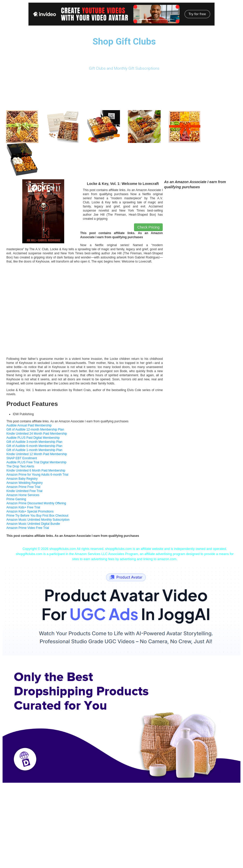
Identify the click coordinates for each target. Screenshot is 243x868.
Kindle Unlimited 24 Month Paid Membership (37, 434)
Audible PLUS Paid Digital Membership (33, 438)
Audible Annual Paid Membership (29, 425)
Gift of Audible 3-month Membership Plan (34, 442)
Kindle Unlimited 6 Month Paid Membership (36, 470)
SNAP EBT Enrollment (22, 458)
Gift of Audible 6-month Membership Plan (34, 446)
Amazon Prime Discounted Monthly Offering (36, 503)
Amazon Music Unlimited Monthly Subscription (38, 520)
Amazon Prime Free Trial (23, 487)
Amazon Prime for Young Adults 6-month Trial (37, 475)
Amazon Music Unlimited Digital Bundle (33, 524)
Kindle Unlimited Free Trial (24, 491)
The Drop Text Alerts (20, 466)
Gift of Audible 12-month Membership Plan (35, 430)
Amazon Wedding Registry (25, 483)
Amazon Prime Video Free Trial (28, 528)
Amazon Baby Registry (22, 479)
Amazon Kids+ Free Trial (23, 507)
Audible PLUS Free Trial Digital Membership (36, 462)
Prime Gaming (16, 499)
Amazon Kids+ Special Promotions (30, 511)
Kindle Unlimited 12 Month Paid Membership (37, 454)
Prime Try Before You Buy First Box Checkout (37, 516)
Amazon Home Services (23, 495)
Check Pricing (148, 227)
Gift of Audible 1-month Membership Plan (34, 450)
